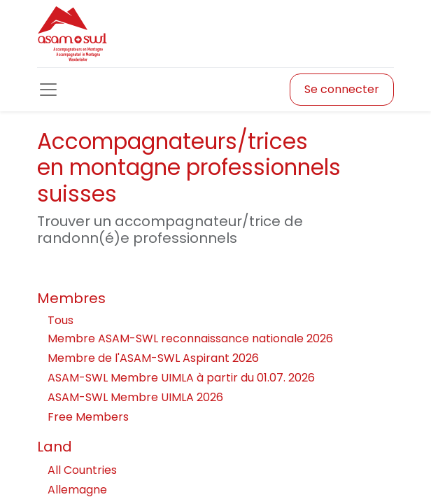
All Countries (215, 470)
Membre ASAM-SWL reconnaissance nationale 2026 (190, 338)
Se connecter (342, 89)
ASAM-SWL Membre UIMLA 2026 (135, 397)
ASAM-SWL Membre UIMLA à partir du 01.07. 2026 (181, 378)
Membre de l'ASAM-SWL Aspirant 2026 (153, 358)
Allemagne (215, 490)
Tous (61, 320)
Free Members (88, 417)
